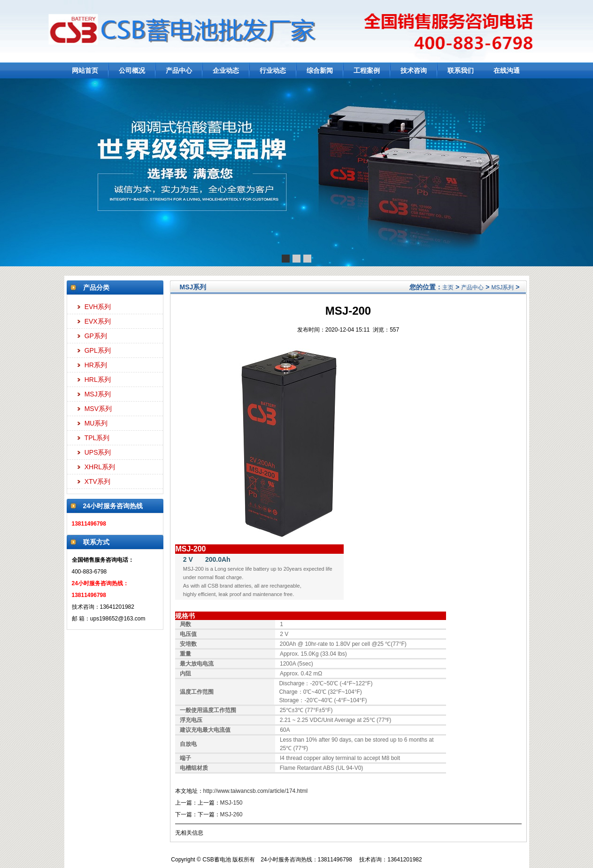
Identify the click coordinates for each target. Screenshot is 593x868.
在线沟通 (507, 70)
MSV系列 (98, 409)
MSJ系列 (98, 394)
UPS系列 (98, 452)
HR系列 (96, 365)
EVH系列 (98, 307)
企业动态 (226, 70)
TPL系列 (97, 438)
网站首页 (85, 70)
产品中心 (179, 70)
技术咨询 (414, 70)
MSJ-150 (231, 803)
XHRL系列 (100, 467)
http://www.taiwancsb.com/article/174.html (256, 791)
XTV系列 (97, 481)
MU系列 (96, 423)
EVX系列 (98, 321)
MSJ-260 (231, 814)
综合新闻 (320, 70)
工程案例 (367, 70)
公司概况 (132, 70)
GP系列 (96, 336)
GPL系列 (98, 350)
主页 (448, 287)
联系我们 (461, 70)
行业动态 (273, 70)
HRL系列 (98, 380)
